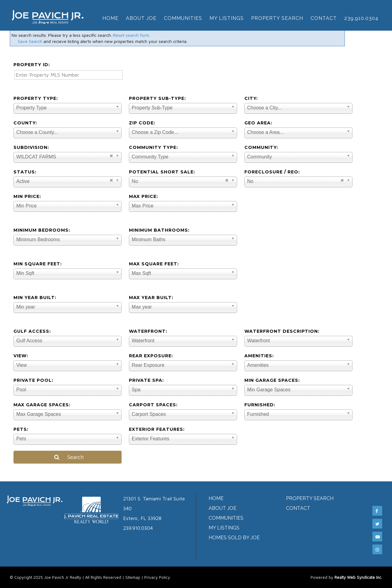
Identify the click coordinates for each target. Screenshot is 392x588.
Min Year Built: (35, 298)
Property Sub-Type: (157, 98)
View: (21, 356)
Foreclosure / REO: (272, 172)
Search (67, 457)
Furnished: (260, 405)
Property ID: (32, 65)
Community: (261, 147)
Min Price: (27, 196)
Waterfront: (148, 331)
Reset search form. (132, 35)
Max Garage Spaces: (42, 405)
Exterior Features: (157, 429)
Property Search (277, 18)
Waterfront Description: (282, 331)
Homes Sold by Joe (234, 538)
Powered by (346, 577)
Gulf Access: (32, 331)
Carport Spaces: (153, 405)
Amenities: (259, 356)
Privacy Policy (157, 577)
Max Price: (143, 196)
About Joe (141, 18)
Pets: (21, 429)
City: (251, 98)
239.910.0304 (361, 18)
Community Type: (153, 147)
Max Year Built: (151, 298)
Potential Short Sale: (162, 172)
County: (25, 123)
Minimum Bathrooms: (159, 230)
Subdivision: (31, 147)
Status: (25, 172)
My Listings (227, 18)
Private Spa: (146, 380)
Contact (324, 18)
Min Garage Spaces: (272, 380)
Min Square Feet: (38, 264)
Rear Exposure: (151, 356)
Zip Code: (142, 123)
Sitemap (133, 577)
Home (110, 18)
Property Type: (36, 98)
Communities (183, 18)
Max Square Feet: (154, 264)
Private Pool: (33, 380)
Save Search (30, 41)
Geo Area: (258, 123)
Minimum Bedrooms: (42, 230)
